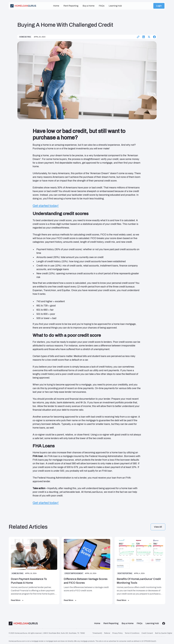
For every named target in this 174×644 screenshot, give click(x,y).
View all (158, 527)
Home (56, 4)
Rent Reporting (71, 4)
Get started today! (46, 206)
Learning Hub (115, 4)
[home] (31, 4)
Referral (107, 633)
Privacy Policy (117, 633)
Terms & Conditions (132, 633)
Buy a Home (89, 4)
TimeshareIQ (97, 633)
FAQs (102, 4)
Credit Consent (147, 633)
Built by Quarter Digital (164, 633)
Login (159, 4)
